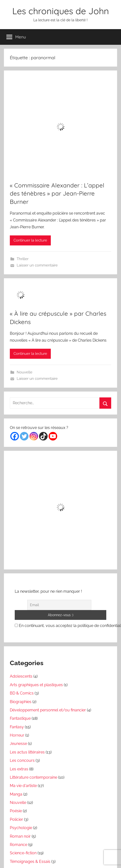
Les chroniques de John (61, 11)
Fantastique (20, 718)
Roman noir (20, 836)
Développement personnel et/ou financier (48, 710)
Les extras (19, 769)
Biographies (21, 702)
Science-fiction (23, 853)
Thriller (23, 259)
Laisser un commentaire (37, 265)
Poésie (16, 811)
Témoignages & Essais (30, 862)
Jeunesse (18, 744)
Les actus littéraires (27, 752)
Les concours (22, 760)
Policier (16, 819)
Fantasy (17, 727)
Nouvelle (25, 372)
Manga (16, 794)
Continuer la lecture (30, 240)
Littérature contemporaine (34, 777)
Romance (19, 845)
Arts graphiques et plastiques (36, 685)
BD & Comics (22, 693)
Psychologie (21, 828)
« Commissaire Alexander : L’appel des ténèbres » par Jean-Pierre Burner (57, 193)
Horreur (17, 735)
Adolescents (21, 676)
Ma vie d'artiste (23, 786)
